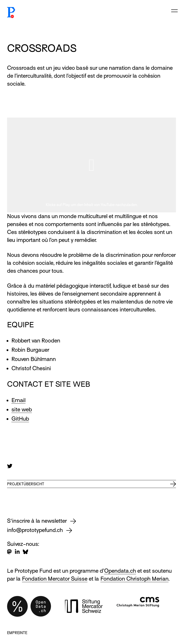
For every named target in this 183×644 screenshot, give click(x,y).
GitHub (20, 419)
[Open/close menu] (174, 10)
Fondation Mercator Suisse (55, 579)
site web (22, 409)
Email (18, 400)
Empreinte (17, 633)
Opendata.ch (120, 571)
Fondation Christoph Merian (134, 579)
